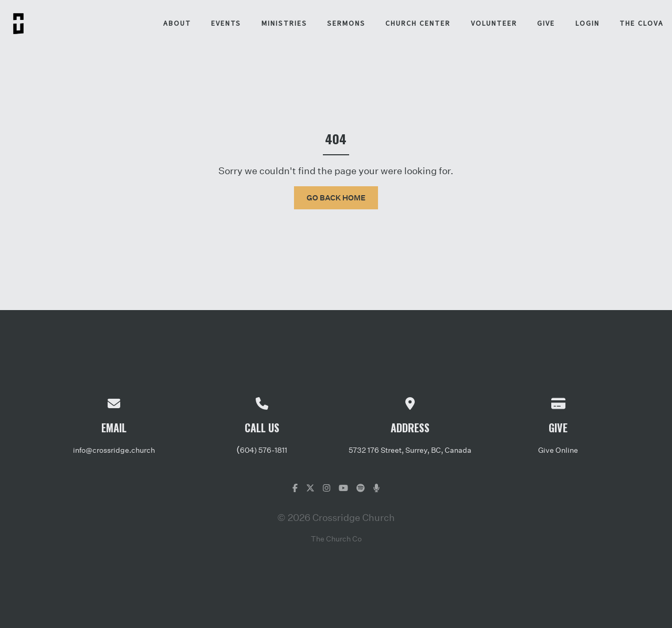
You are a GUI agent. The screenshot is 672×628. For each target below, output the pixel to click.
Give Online (558, 450)
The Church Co (336, 539)
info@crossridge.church (114, 450)
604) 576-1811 (264, 450)
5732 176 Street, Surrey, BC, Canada (410, 450)
